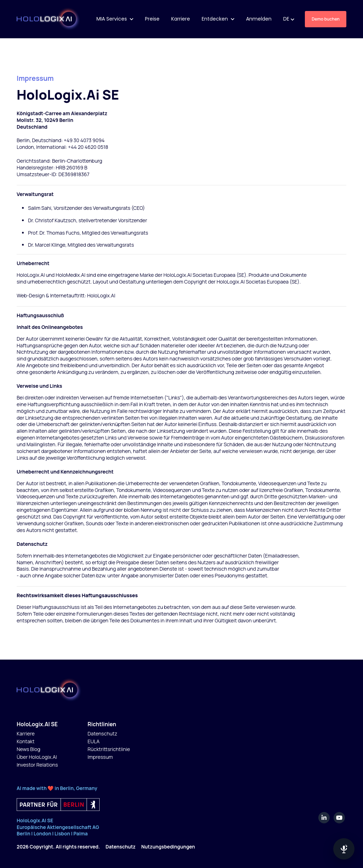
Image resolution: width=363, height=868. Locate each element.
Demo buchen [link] (326, 19)
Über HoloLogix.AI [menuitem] (37, 757)
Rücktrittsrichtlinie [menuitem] (109, 749)
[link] (49, 19)
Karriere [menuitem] (26, 733)
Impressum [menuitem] (100, 757)
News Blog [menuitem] (29, 749)
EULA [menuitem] (94, 741)
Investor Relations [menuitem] (37, 765)
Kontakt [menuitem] (26, 741)
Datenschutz (121, 847)
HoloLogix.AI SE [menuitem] (37, 724)
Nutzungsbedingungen (170, 847)
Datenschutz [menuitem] (102, 733)
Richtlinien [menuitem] (102, 724)
